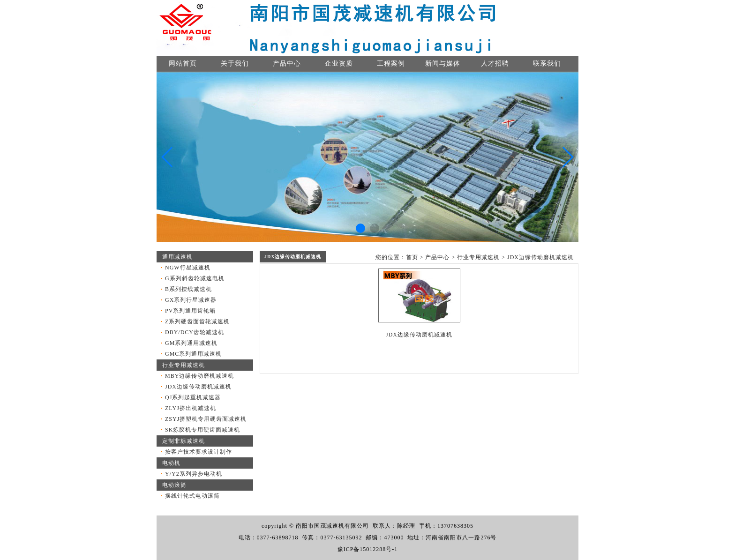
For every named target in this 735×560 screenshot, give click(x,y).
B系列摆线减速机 (188, 289)
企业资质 (339, 63)
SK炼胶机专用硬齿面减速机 (202, 430)
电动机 (171, 463)
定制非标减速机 (184, 441)
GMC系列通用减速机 (193, 354)
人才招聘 (495, 63)
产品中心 (287, 63)
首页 (412, 257)
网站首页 (183, 63)
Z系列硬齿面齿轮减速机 (197, 321)
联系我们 (547, 63)
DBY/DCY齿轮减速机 (195, 332)
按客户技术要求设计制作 (199, 452)
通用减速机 (177, 257)
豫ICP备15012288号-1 (368, 549)
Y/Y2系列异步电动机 (194, 474)
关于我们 (235, 63)
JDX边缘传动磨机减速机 (198, 387)
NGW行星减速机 (188, 268)
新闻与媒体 (443, 63)
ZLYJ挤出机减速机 (191, 408)
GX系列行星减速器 (191, 300)
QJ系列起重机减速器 (193, 397)
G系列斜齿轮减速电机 (195, 278)
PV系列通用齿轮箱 (190, 311)
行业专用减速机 (184, 365)
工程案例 (391, 63)
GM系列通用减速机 (191, 343)
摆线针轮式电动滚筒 (192, 496)
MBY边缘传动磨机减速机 (199, 376)
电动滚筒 (174, 485)
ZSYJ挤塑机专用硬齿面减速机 (206, 419)
